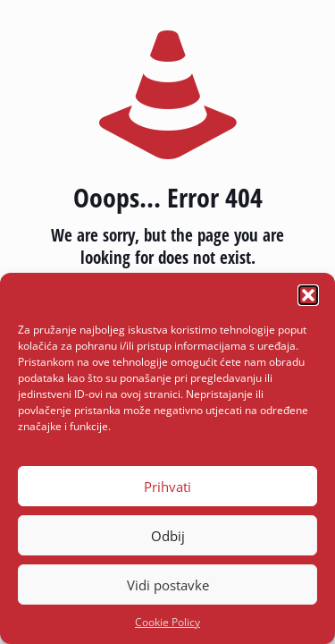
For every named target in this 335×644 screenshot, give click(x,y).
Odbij (168, 536)
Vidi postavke (168, 585)
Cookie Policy (167, 622)
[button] (308, 295)
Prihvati (167, 487)
